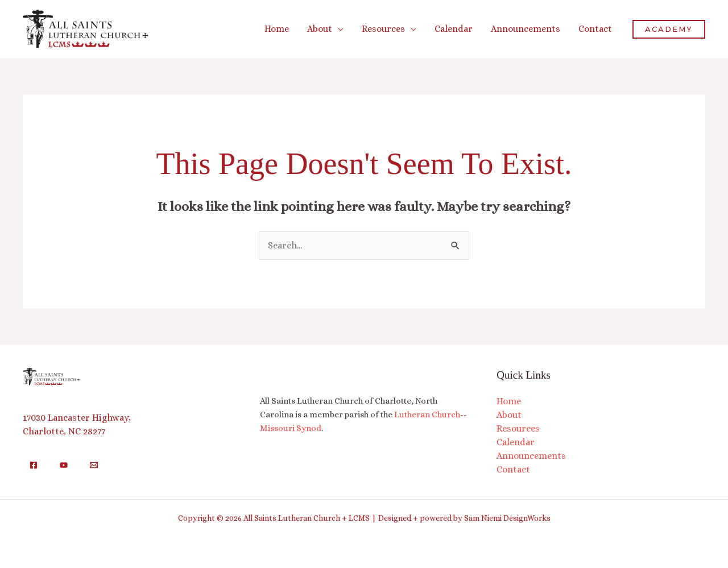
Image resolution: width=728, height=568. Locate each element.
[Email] (94, 465)
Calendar (516, 442)
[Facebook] (34, 465)
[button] (325, 29)
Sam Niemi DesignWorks (507, 518)
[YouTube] (64, 465)
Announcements (531, 456)
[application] (338, 29)
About (509, 415)
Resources (518, 428)
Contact (513, 469)
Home (509, 401)
